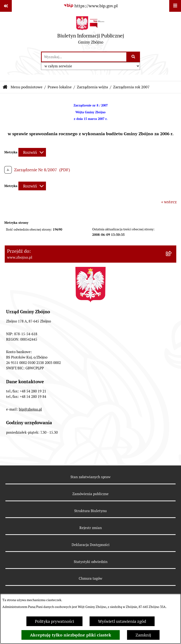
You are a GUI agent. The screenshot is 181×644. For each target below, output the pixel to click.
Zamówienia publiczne (90, 494)
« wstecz (169, 202)
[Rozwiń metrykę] (32, 152)
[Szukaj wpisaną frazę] (134, 57)
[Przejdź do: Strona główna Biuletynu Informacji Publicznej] (5, 87)
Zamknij (143, 635)
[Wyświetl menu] (175, 6)
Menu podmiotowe (27, 87)
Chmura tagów (90, 578)
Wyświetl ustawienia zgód (122, 621)
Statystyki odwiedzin (91, 562)
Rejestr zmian (91, 528)
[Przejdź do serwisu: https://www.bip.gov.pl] (90, 6)
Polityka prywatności (54, 621)
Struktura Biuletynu (90, 511)
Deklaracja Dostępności (91, 545)
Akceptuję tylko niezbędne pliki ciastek (71, 635)
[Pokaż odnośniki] (6, 6)
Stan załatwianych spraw (90, 477)
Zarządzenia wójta (92, 87)
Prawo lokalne (60, 87)
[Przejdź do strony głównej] (91, 31)
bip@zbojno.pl (30, 409)
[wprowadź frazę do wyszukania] (84, 57)
